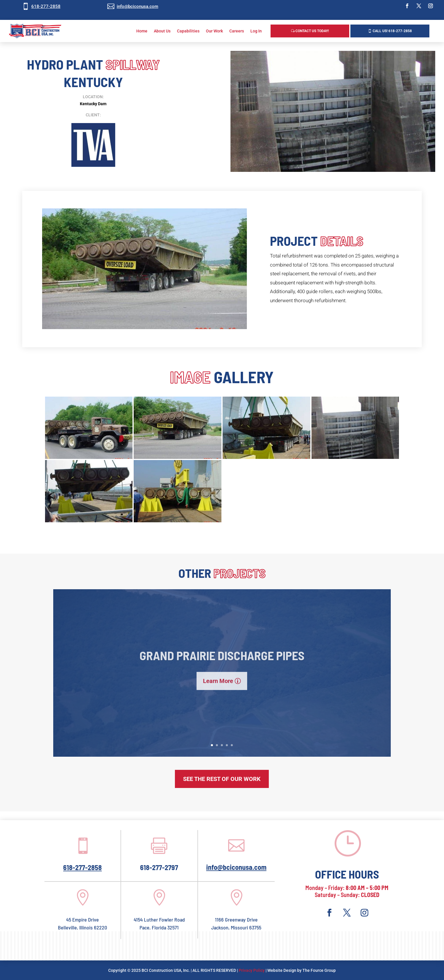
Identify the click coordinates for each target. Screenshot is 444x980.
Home (142, 31)
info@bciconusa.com (137, 6)
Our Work (214, 31)
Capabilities (188, 31)
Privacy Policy (252, 970)
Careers (237, 31)
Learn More (218, 692)
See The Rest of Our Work (222, 779)
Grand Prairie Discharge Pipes (222, 666)
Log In (256, 31)
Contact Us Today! (312, 31)
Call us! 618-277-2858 (392, 31)
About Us (162, 31)
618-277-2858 (46, 6)
